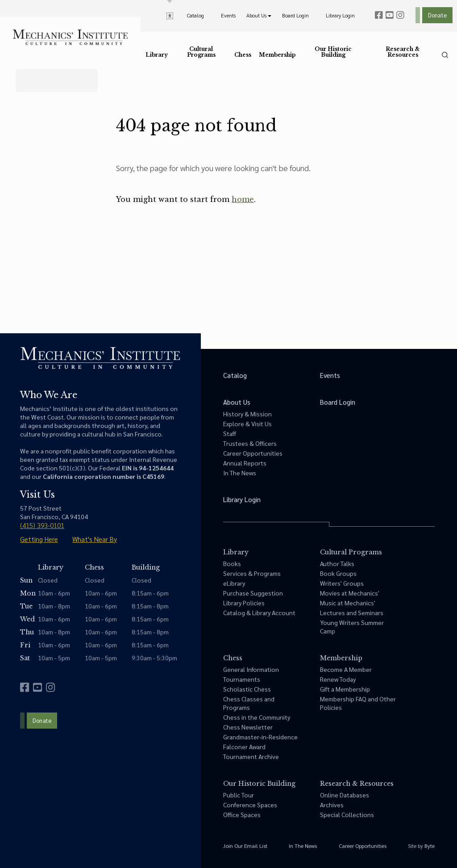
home (243, 199)
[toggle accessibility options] (170, 15)
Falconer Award (244, 746)
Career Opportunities (253, 453)
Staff (230, 433)
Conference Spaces (250, 805)
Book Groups (338, 573)
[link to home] (70, 37)
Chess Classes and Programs (249, 703)
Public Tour (239, 795)
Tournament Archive (251, 756)
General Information (251, 669)
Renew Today (338, 679)
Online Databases (345, 795)
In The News (240, 473)
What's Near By (95, 539)
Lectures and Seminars (352, 612)
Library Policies (244, 603)
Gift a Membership (345, 689)
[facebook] (379, 15)
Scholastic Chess (247, 689)
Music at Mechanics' (348, 603)
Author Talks (337, 563)
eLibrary (234, 583)
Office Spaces (242, 814)
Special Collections (347, 814)
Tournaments (242, 679)
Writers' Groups (342, 583)
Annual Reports (245, 463)
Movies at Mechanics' (350, 593)
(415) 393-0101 (42, 525)
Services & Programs (252, 573)
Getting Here (39, 539)
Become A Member (346, 669)
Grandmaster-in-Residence (260, 737)
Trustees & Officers (250, 443)
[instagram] (400, 15)
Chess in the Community (257, 717)
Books (232, 563)
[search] (445, 55)
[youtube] (390, 15)
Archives (332, 805)
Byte (430, 846)
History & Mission (247, 414)
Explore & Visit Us (247, 424)
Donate (437, 15)
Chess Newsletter (248, 727)
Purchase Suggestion (253, 593)
